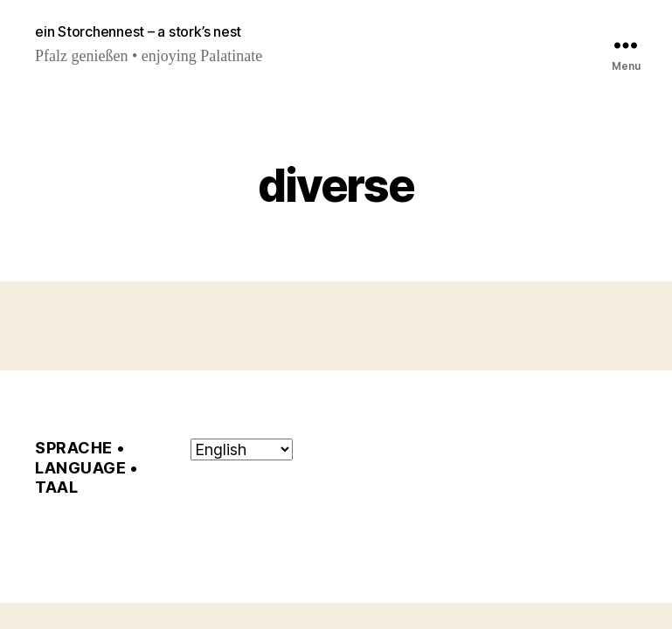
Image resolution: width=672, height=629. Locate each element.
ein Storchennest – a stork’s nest (138, 31)
